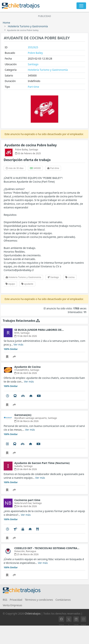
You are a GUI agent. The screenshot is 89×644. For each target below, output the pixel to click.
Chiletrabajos (33, 614)
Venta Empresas (12, 605)
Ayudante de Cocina (27, 367)
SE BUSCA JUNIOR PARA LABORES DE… (39, 330)
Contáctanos (63, 600)
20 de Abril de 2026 (26, 469)
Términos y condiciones (39, 600)
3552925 (33, 47)
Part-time (33, 87)
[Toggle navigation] (81, 6)
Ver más (18, 344)
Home (6, 23)
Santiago (33, 64)
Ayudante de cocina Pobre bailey (31, 145)
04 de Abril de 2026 (26, 506)
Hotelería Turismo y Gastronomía (28, 26)
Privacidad (16, 600)
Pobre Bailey (35, 53)
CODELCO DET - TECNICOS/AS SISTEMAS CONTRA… (47, 548)
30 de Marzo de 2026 (26, 421)
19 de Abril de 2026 (26, 336)
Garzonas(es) (23, 415)
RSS (5, 600)
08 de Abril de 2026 (26, 373)
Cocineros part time (27, 500)
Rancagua (31, 551)
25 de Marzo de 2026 (26, 554)
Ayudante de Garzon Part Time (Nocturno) (42, 463)
